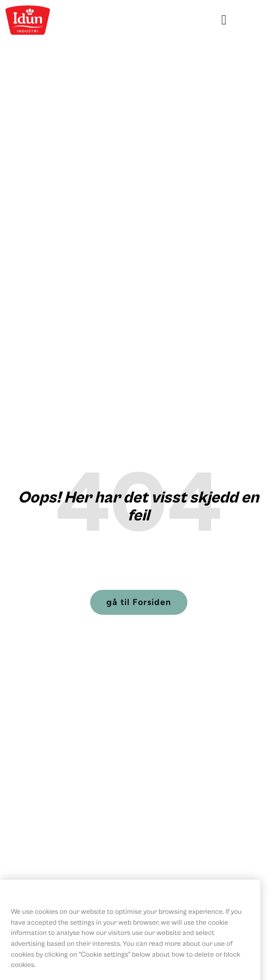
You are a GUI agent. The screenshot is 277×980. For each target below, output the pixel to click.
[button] (224, 20)
